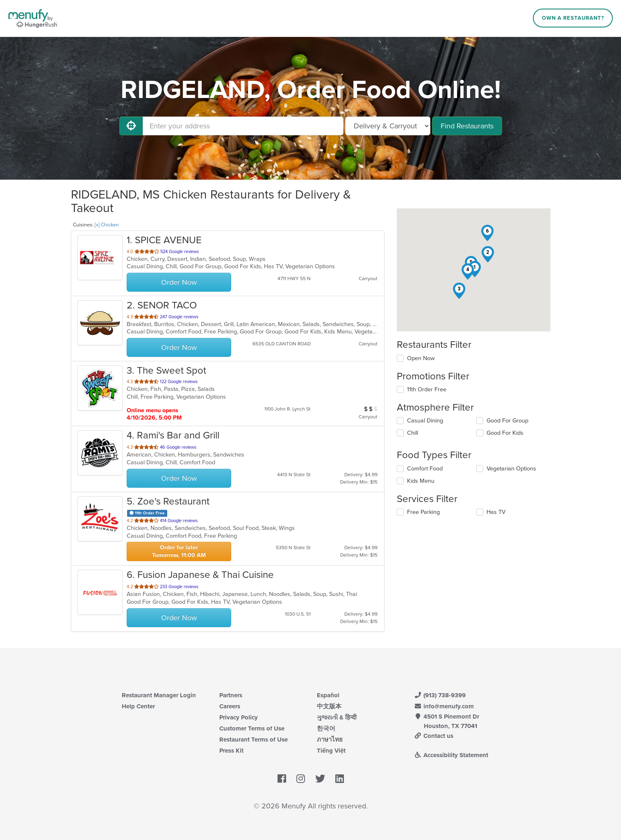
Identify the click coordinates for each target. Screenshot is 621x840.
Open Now (421, 358)
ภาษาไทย (330, 740)
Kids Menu (421, 481)
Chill (413, 433)
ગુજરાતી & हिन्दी (337, 717)
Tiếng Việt (331, 751)
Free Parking (423, 512)
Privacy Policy (239, 717)
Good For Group (507, 421)
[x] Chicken (107, 225)
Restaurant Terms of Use (254, 740)
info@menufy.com (444, 706)
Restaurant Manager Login (159, 695)
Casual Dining (425, 421)
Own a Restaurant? (573, 18)
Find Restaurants (467, 126)
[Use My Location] (131, 126)
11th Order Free (427, 389)
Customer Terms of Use (252, 728)
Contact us (434, 736)
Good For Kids (505, 433)
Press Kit (231, 751)
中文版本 (329, 706)
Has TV (496, 512)
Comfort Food (425, 469)
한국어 (326, 728)
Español (328, 695)
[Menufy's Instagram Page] (301, 779)
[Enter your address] (243, 126)
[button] (488, 254)
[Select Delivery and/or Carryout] (388, 126)
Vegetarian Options (511, 469)
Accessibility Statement (452, 755)
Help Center (138, 706)
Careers (230, 706)
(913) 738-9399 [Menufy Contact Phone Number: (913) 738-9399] (440, 695)
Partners (231, 695)
